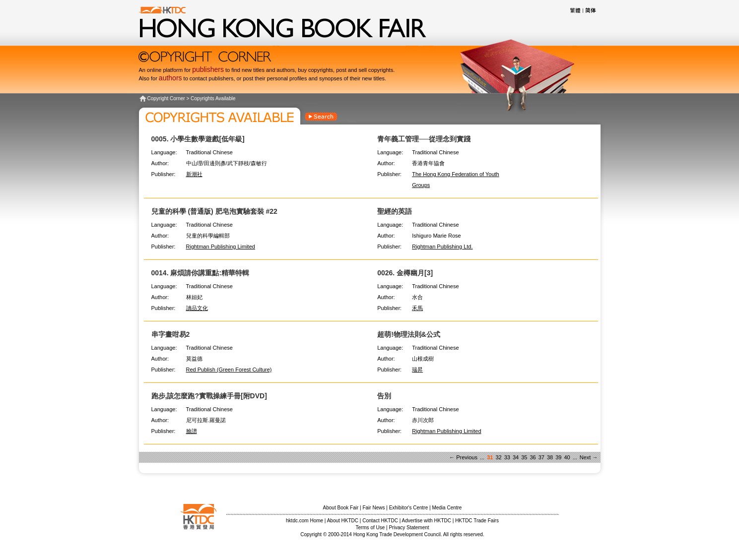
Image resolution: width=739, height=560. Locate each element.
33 (507, 457)
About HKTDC (343, 521)
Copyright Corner (166, 98)
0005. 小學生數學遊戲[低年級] (198, 139)
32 (498, 457)
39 (558, 457)
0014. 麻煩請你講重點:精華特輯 (201, 273)
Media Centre (447, 508)
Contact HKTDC (380, 521)
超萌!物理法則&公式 (409, 334)
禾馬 (417, 308)
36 (533, 457)
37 (541, 457)
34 (516, 457)
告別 (384, 396)
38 (550, 457)
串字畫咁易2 (171, 334)
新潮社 (194, 174)
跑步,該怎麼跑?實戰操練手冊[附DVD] (209, 396)
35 (524, 457)
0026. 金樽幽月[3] (405, 273)
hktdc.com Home (304, 521)
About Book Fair (341, 508)
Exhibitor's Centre (409, 508)
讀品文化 (197, 308)
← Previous (463, 457)
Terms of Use (370, 528)
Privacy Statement (409, 528)
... (482, 457)
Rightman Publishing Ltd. (442, 247)
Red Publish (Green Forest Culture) (229, 370)
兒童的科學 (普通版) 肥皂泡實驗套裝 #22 (214, 211)
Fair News (373, 508)
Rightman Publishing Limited (221, 247)
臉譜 (192, 431)
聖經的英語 (395, 211)
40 (567, 457)
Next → (589, 457)
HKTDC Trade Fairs (477, 521)
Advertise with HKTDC (427, 521)
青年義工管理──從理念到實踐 (424, 139)
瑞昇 (417, 370)
